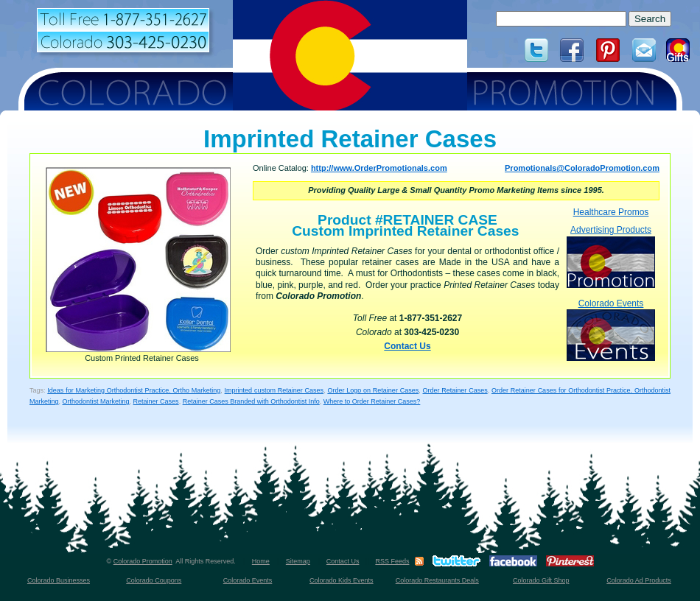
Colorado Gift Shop (541, 580)
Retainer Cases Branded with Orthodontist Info (251, 401)
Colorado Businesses (59, 580)
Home (261, 561)
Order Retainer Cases (455, 390)
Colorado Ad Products (639, 580)
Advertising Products (611, 256)
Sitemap (298, 561)
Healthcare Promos (611, 212)
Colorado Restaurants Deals (437, 580)
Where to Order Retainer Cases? (372, 401)
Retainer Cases (156, 401)
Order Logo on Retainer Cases (373, 390)
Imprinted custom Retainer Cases (274, 390)
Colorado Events (611, 330)
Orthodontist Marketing (96, 401)
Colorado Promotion (143, 561)
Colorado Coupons (154, 580)
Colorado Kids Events (342, 580)
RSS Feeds (392, 561)
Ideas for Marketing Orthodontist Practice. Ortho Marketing (134, 390)
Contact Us (407, 346)
